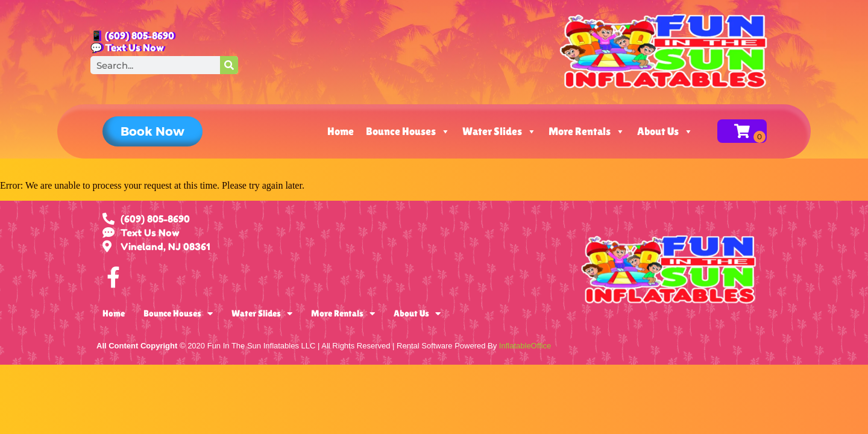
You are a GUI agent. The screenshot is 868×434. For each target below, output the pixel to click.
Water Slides (499, 131)
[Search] (229, 65)
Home (341, 131)
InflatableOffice (525, 346)
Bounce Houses (408, 131)
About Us (665, 131)
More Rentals (587, 131)
